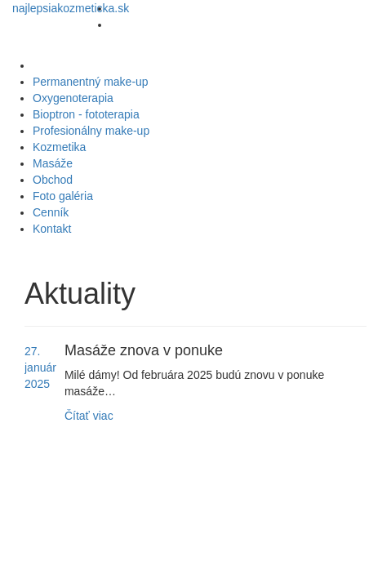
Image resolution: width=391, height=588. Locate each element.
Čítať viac (89, 416)
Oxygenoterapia (73, 98)
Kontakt (52, 229)
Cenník (51, 212)
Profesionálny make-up (91, 131)
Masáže (53, 163)
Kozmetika (59, 147)
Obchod (53, 180)
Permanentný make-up (91, 82)
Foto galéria (63, 196)
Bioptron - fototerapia (86, 114)
